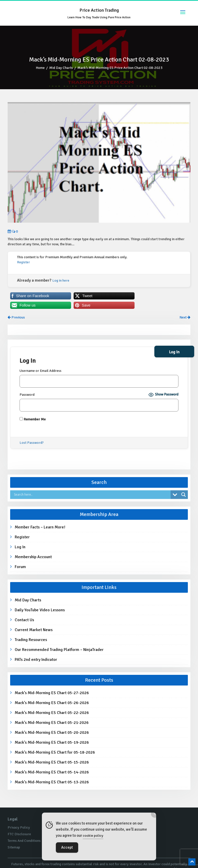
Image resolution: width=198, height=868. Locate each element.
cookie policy (93, 836)
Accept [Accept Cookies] (67, 847)
